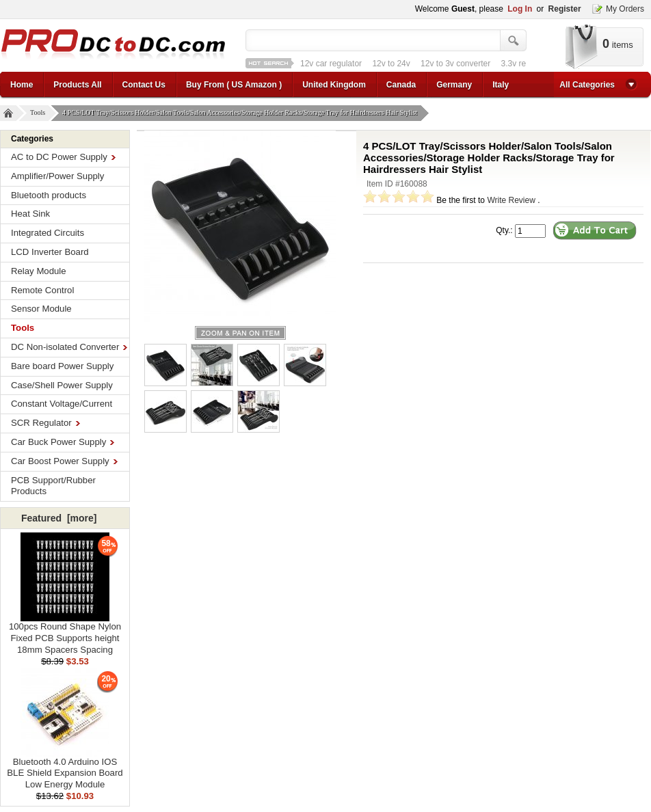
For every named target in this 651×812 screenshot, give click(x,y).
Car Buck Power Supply (63, 442)
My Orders (625, 9)
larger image (240, 333)
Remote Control (42, 290)
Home (22, 85)
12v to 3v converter (455, 64)
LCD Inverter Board (50, 252)
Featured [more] (59, 518)
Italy (501, 85)
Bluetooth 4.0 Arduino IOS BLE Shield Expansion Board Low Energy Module (65, 769)
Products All (77, 85)
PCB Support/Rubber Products (53, 486)
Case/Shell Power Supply (62, 385)
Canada (401, 85)
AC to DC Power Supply (63, 157)
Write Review (511, 200)
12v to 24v (391, 64)
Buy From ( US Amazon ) (234, 85)
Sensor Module (41, 309)
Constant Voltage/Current (62, 404)
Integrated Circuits (48, 233)
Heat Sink (30, 214)
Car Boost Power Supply (64, 461)
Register (565, 9)
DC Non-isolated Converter (69, 347)
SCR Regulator (45, 423)
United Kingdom (334, 85)
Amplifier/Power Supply (57, 176)
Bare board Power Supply (62, 366)
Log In (520, 9)
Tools (39, 113)
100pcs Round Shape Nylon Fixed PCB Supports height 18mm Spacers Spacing (65, 634)
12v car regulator (331, 64)
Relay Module (39, 271)
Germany (454, 85)
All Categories (587, 85)
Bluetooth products (49, 195)
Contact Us (144, 85)
